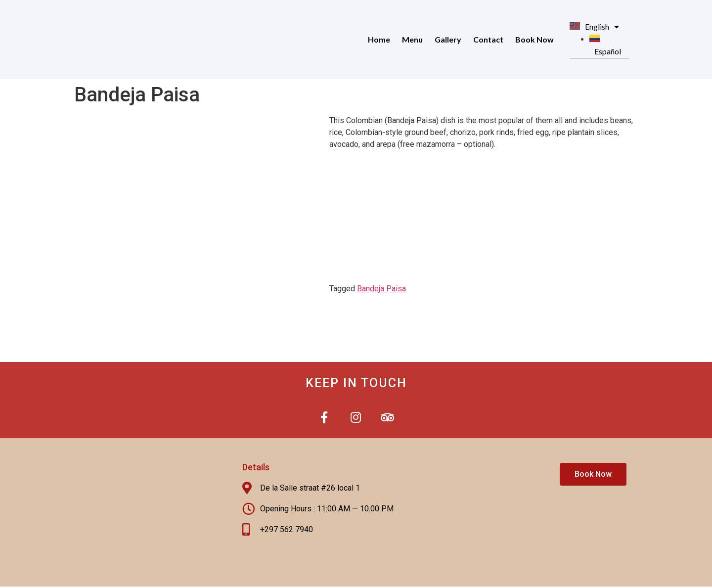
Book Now (534, 39)
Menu (412, 39)
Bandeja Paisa (381, 289)
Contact (488, 39)
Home (379, 39)
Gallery (448, 39)
